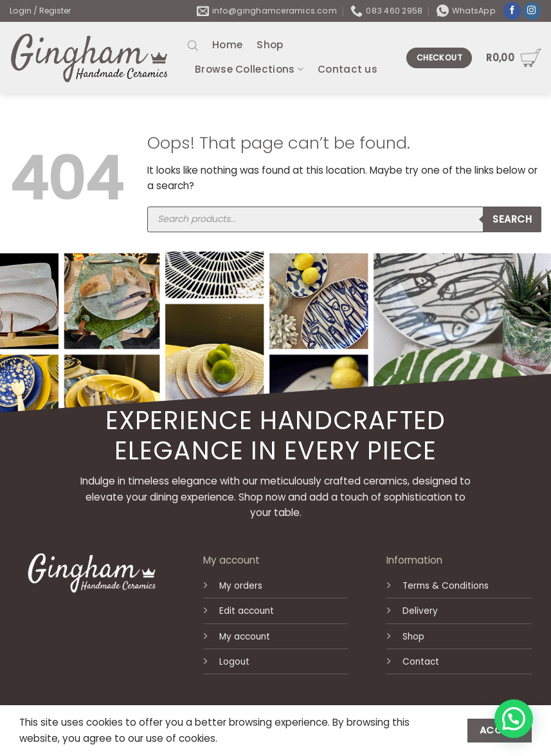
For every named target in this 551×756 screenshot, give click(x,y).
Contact (421, 662)
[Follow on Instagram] (532, 11)
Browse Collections (249, 69)
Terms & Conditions (446, 586)
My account (245, 637)
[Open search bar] (193, 45)
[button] (514, 719)
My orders (241, 586)
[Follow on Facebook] (512, 11)
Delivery (420, 611)
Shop (270, 45)
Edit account (247, 611)
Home (227, 45)
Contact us (348, 69)
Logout (234, 662)
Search (512, 219)
